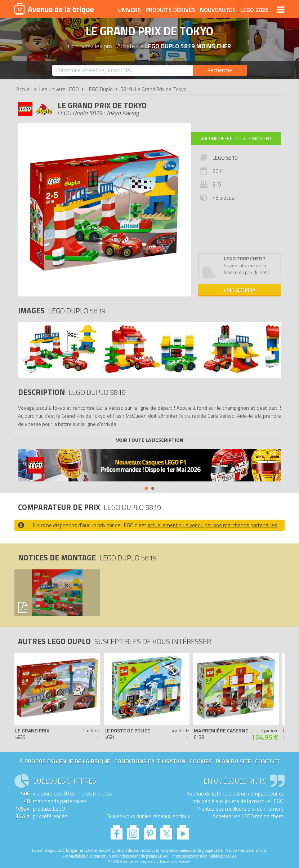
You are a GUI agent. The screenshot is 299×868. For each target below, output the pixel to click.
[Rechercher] (220, 70)
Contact (267, 761)
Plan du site (233, 761)
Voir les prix (240, 290)
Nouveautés (218, 10)
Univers (130, 10)
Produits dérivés (170, 10)
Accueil (24, 89)
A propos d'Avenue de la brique (65, 761)
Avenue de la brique (54, 9)
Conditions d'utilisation (150, 761)
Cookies (201, 761)
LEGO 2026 (254, 10)
